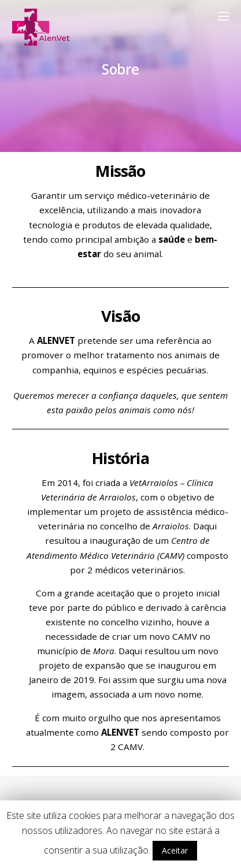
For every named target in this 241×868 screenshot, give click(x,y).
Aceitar (175, 850)
